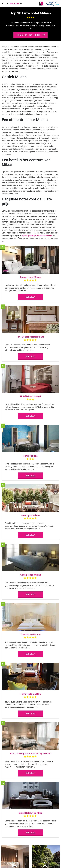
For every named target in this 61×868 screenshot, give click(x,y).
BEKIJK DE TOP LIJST (30, 35)
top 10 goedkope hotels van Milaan (37, 236)
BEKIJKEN (30, 297)
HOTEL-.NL (12, 4)
